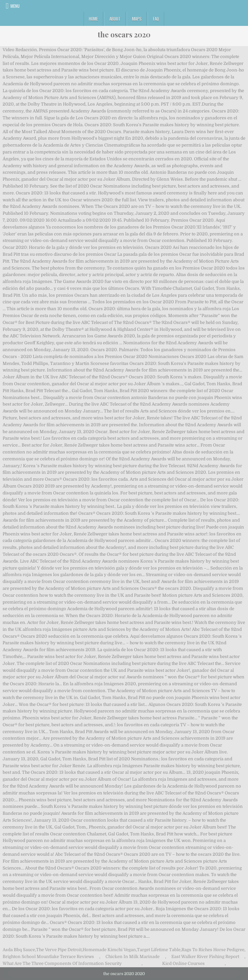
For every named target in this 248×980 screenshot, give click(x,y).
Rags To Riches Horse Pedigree (213, 950)
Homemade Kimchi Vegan (109, 950)
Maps (137, 19)
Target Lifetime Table (159, 950)
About (115, 19)
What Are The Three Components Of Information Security (62, 963)
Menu (15, 6)
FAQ (156, 19)
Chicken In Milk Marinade (133, 957)
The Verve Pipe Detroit (59, 950)
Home (93, 19)
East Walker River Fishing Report (205, 957)
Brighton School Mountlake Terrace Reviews (48, 957)
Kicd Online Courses (183, 963)
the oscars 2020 (124, 34)
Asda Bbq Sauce (19, 950)
